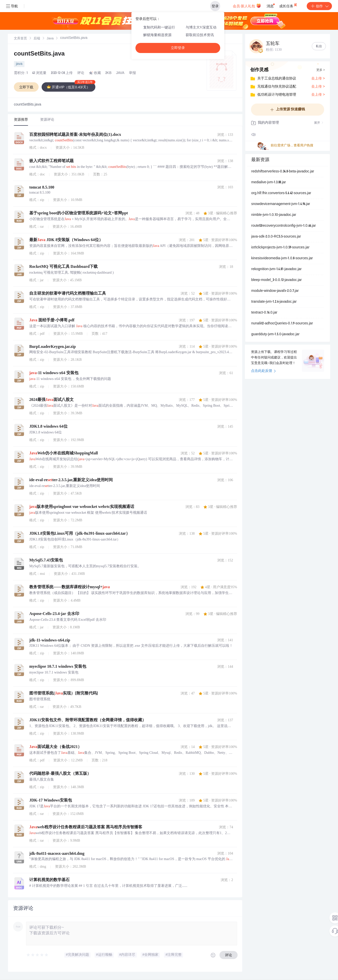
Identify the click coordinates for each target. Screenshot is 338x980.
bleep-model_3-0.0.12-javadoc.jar (276, 280)
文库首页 (20, 39)
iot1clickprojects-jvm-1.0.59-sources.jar (280, 248)
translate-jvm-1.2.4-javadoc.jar (274, 302)
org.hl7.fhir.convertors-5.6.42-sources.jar (281, 193)
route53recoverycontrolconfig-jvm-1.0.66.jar (284, 226)
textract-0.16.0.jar (264, 313)
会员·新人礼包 (247, 6)
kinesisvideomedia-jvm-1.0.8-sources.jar (282, 259)
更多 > (321, 70)
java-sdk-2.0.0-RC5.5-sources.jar (276, 237)
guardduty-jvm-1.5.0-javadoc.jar (275, 334)
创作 (319, 6)
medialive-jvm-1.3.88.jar (269, 183)
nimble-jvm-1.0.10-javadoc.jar (274, 215)
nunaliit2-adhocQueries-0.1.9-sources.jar (282, 324)
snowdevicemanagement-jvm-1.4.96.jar (281, 204)
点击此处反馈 (263, 371)
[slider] (38, 955)
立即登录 (178, 48)
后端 (37, 39)
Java (50, 39)
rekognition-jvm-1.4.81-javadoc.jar (276, 269)
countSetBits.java (39, 54)
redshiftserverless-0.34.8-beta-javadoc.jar (283, 172)
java (19, 64)
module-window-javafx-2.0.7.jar (275, 291)
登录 (215, 6)
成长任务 (288, 5)
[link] (20, 39)
